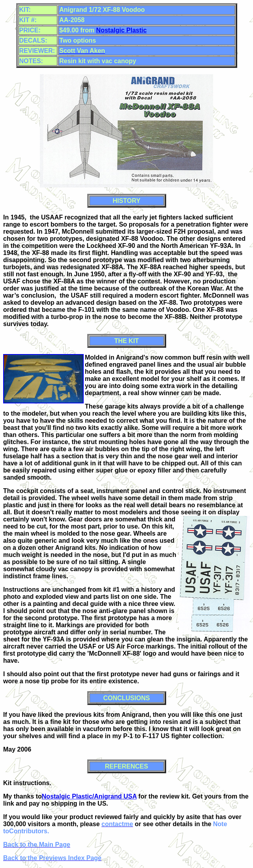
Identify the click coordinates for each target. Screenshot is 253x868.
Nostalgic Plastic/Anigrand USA (89, 796)
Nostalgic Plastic (122, 30)
